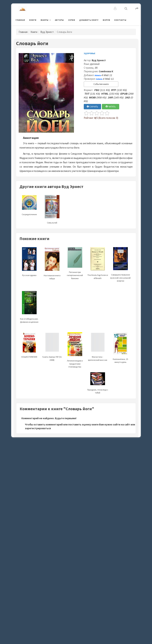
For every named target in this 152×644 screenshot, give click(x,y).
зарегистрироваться (38, 428)
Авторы (59, 20)
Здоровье (90, 53)
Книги (33, 20)
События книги (101, 84)
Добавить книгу (89, 20)
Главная (20, 20)
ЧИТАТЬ (111, 107)
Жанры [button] (45, 20)
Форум (106, 20)
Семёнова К (106, 71)
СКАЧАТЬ (92, 107)
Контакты (120, 20)
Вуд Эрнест (47, 32)
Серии (72, 20)
